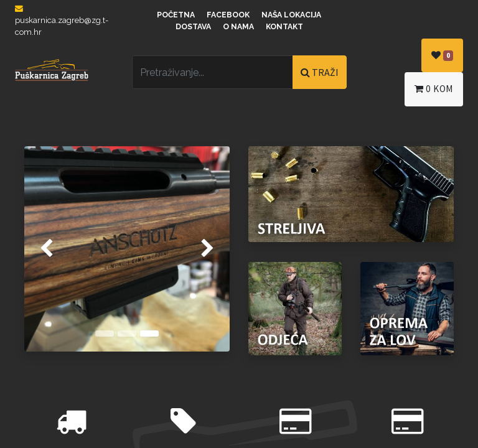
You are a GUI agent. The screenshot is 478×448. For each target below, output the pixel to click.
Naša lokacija (291, 15)
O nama (238, 27)
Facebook (228, 15)
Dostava (193, 27)
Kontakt (284, 27)
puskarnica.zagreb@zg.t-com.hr (62, 21)
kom (434, 89)
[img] (32, 249)
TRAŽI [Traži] (320, 72)
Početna (176, 15)
